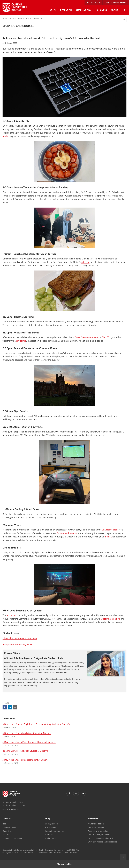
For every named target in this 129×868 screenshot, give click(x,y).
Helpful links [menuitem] (92, 3)
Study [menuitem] (53, 10)
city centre (21, 341)
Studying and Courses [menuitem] (34, 19)
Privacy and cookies (96, 824)
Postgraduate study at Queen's (17, 645)
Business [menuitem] (102, 10)
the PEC (108, 537)
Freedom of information (98, 831)
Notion (6, 136)
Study (48, 819)
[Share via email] (15, 707)
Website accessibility (97, 827)
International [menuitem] (84, 10)
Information (93, 819)
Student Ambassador (67, 533)
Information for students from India (20, 638)
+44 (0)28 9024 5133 (11, 809)
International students (55, 831)
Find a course (51, 838)
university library (110, 530)
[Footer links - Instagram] (76, 793)
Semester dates (9, 827)
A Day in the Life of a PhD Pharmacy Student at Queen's (29, 742)
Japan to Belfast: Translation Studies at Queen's (25, 751)
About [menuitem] (114, 10)
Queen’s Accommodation (87, 337)
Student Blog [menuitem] (15, 19)
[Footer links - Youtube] (83, 793)
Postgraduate (51, 827)
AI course (11, 615)
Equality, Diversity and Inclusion (101, 838)
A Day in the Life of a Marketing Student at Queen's (27, 733)
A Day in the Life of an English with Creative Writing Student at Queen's (36, 724)
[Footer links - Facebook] (69, 793)
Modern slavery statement (99, 835)
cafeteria (85, 262)
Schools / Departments (12, 838)
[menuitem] (124, 10)
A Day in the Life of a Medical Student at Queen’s (26, 760)
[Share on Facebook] (5, 707)
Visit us (6, 835)
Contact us (7, 831)
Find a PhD (50, 835)
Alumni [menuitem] (123, 2)
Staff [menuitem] (107, 2)
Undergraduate (52, 824)
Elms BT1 (106, 337)
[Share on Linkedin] (10, 707)
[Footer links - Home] (11, 794)
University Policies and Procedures (102, 842)
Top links (7, 819)
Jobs (4, 824)
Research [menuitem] (66, 10)
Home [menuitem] (5, 19)
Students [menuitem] (115, 2)
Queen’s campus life (111, 619)
